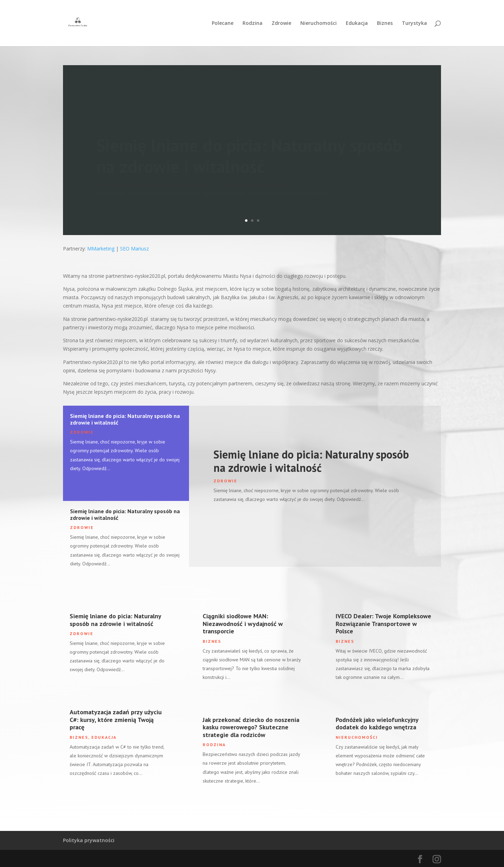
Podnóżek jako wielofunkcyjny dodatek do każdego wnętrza (377, 724)
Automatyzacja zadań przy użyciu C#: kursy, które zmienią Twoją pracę (116, 720)
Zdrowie (281, 23)
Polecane (223, 23)
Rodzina (253, 23)
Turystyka (414, 23)
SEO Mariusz (134, 249)
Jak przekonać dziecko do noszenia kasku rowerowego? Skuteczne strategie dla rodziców (251, 727)
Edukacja (357, 23)
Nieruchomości (318, 23)
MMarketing (101, 249)
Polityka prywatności (89, 840)
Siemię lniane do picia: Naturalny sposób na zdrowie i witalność (125, 419)
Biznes (385, 23)
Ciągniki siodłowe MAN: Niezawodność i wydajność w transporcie (243, 624)
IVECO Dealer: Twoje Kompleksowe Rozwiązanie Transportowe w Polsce (383, 624)
